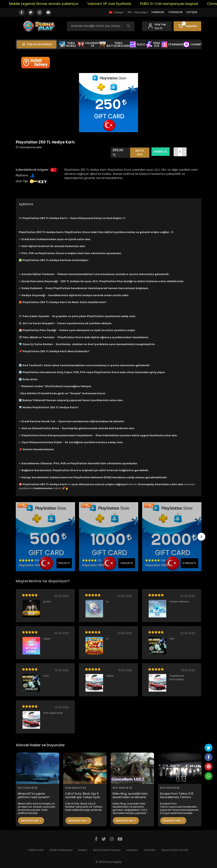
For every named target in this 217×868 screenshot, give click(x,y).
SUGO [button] (138, 44)
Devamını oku (31, 821)
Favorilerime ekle (29, 147)
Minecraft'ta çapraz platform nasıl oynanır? (34, 795)
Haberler (132, 850)
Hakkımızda (36, 850)
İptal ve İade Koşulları (107, 850)
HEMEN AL (161, 152)
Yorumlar (150, 850)
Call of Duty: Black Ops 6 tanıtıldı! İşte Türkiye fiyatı (83, 795)
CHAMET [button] (193, 44)
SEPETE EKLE (140, 153)
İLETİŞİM (192, 12)
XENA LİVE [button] (153, 44)
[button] (187, 26)
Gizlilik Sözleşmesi (61, 850)
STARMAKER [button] (173, 44)
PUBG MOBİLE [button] (68, 44)
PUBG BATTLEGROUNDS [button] (115, 44)
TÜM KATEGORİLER (37, 44)
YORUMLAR (175, 12)
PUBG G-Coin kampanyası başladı (174, 4)
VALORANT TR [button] (89, 44)
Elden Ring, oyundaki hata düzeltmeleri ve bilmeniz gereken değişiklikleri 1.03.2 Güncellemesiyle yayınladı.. (131, 795)
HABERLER (158, 12)
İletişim (83, 850)
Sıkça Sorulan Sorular (175, 850)
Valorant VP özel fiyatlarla (114, 4)
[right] (201, 537)
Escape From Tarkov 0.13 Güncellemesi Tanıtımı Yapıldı (177, 795)
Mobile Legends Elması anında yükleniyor (48, 4)
